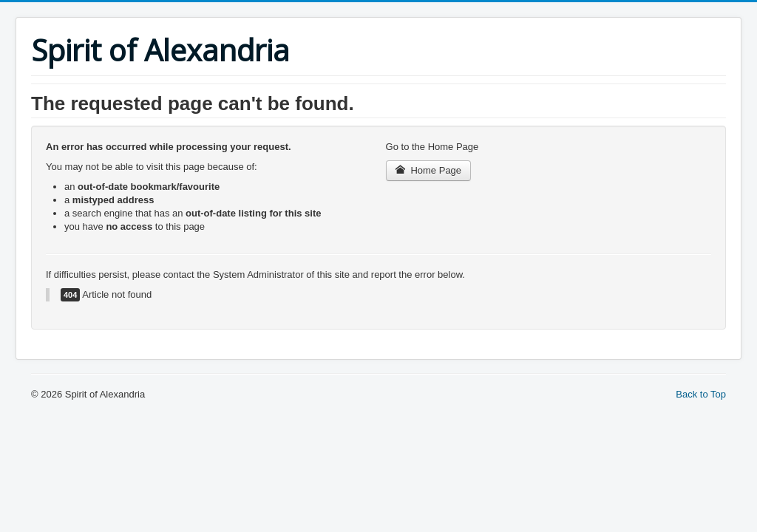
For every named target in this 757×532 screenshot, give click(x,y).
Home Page (429, 170)
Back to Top (701, 394)
